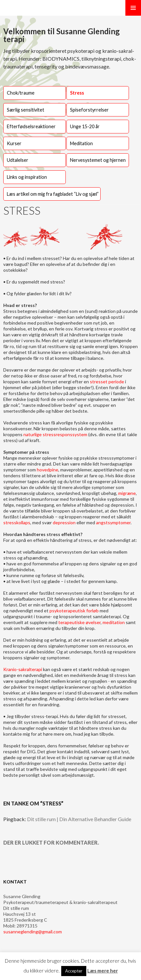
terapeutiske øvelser (79, 622)
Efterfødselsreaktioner (31, 126)
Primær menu (133, 8)
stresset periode (107, 382)
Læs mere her (103, 971)
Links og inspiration (27, 177)
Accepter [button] (74, 971)
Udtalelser (18, 160)
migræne (127, 493)
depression (64, 522)
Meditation (81, 143)
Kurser (14, 143)
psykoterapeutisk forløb (75, 611)
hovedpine (47, 470)
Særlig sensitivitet (26, 110)
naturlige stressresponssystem (56, 434)
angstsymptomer (113, 522)
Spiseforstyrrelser (89, 110)
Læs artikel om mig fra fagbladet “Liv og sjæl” (53, 194)
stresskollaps (17, 522)
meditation (114, 622)
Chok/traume (21, 93)
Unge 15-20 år (85, 126)
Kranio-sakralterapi (23, 669)
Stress (77, 93)
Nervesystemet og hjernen (98, 160)
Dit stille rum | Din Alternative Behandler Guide (79, 819)
